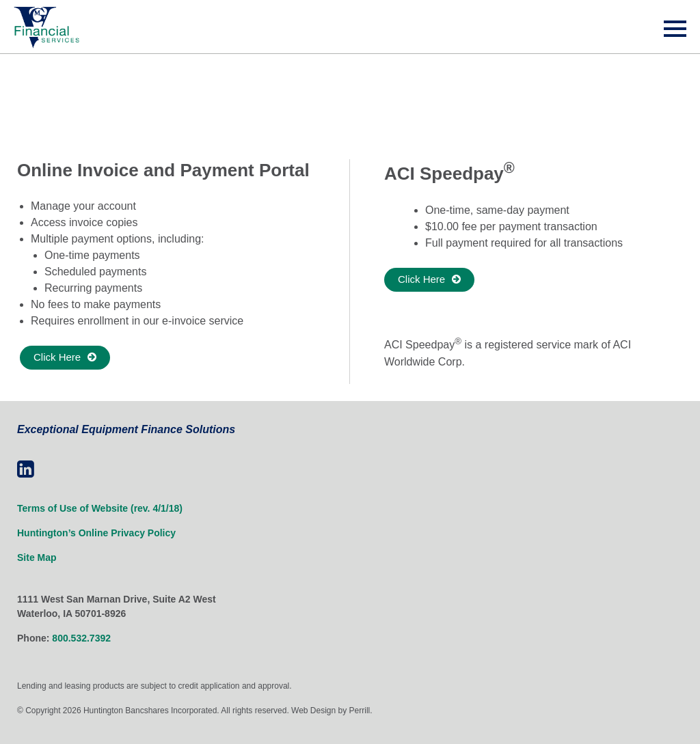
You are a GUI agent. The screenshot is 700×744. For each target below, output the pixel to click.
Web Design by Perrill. (332, 711)
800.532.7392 (81, 638)
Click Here (57, 357)
